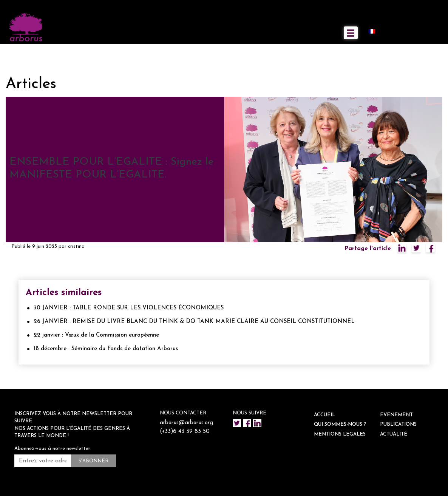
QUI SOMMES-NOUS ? (340, 424)
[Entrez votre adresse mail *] (43, 461)
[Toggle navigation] (351, 33)
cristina (76, 246)
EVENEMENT (396, 415)
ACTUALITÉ (394, 434)
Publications (398, 424)
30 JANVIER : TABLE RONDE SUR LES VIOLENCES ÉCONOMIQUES (129, 308)
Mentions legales (340, 434)
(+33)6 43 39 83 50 (185, 432)
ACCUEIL (324, 415)
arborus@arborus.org (186, 423)
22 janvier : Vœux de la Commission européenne (96, 335)
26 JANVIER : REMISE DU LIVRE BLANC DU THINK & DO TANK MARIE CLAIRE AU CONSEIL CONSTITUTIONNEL (194, 322)
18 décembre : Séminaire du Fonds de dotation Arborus (106, 349)
